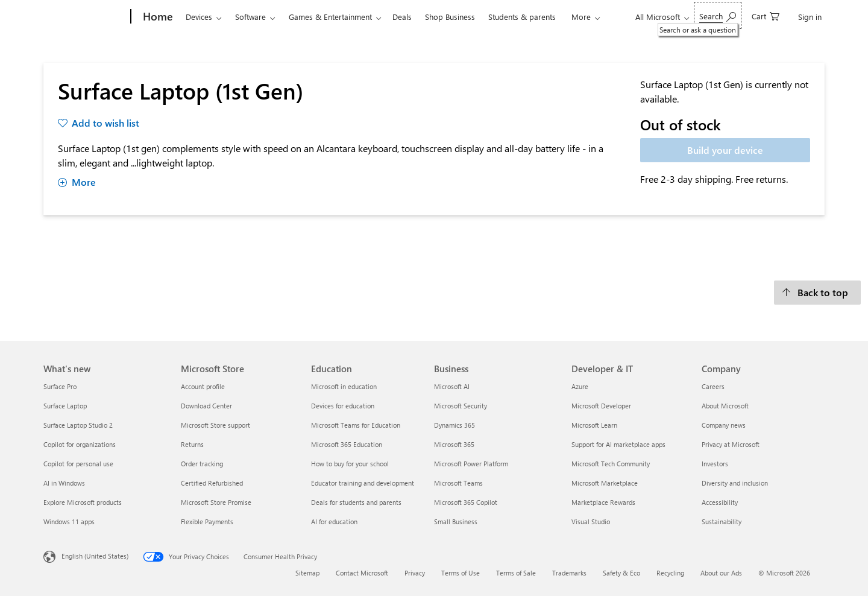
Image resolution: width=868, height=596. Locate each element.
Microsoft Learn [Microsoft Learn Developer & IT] (594, 425)
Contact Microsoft (362, 573)
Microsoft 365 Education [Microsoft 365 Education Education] (347, 444)
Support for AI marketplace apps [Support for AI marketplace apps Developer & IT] (618, 444)
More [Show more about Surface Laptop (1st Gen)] (77, 182)
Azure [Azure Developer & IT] (580, 386)
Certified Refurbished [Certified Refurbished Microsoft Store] (212, 483)
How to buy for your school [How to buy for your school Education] (350, 464)
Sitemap (307, 573)
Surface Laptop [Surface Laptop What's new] (65, 406)
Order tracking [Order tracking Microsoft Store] (202, 464)
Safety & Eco (621, 573)
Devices (199, 17)
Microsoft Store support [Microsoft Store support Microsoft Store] (215, 425)
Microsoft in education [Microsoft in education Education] (344, 386)
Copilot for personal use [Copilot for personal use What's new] (78, 464)
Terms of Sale (516, 573)
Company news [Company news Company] (724, 425)
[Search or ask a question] (718, 15)
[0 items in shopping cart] (766, 15)
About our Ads (721, 573)
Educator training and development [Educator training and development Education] (363, 483)
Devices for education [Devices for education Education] (343, 406)
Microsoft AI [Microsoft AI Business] (452, 386)
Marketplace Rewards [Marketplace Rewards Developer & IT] (603, 502)
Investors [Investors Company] (715, 464)
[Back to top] (817, 293)
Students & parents (522, 17)
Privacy (415, 573)
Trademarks (569, 573)
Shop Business (450, 17)
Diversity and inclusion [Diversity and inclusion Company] (735, 483)
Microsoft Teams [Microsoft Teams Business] (458, 483)
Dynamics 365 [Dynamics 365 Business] (454, 425)
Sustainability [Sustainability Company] (722, 521)
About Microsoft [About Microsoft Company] (725, 406)
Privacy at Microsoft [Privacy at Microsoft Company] (731, 444)
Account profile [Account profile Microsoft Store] (203, 386)
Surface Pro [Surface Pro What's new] (60, 386)
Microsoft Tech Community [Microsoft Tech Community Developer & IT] (611, 464)
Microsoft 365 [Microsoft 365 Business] (454, 444)
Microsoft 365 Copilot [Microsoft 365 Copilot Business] (466, 502)
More (581, 17)
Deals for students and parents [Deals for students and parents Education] (356, 502)
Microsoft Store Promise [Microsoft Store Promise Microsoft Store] (216, 502)
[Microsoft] (85, 17)
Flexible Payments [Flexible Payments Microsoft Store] (207, 521)
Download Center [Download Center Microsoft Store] (206, 406)
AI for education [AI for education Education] (334, 521)
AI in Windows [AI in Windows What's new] (64, 483)
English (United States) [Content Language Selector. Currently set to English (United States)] (95, 556)
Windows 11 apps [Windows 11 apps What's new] (69, 521)
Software (250, 17)
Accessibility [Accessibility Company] (720, 502)
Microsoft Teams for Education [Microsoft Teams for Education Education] (356, 425)
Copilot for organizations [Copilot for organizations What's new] (80, 444)
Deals (402, 17)
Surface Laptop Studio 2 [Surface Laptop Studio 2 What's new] (78, 425)
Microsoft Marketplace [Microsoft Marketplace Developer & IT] (605, 483)
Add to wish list (105, 123)
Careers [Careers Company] (713, 386)
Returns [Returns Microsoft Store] (192, 444)
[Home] (157, 17)
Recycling (670, 573)
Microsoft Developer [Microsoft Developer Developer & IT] (601, 406)
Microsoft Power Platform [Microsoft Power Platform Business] (471, 464)
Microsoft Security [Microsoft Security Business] (461, 406)
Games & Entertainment (330, 17)
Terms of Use (461, 573)
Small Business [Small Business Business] (456, 521)
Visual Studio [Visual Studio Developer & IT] (591, 521)
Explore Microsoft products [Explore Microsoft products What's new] (83, 502)
